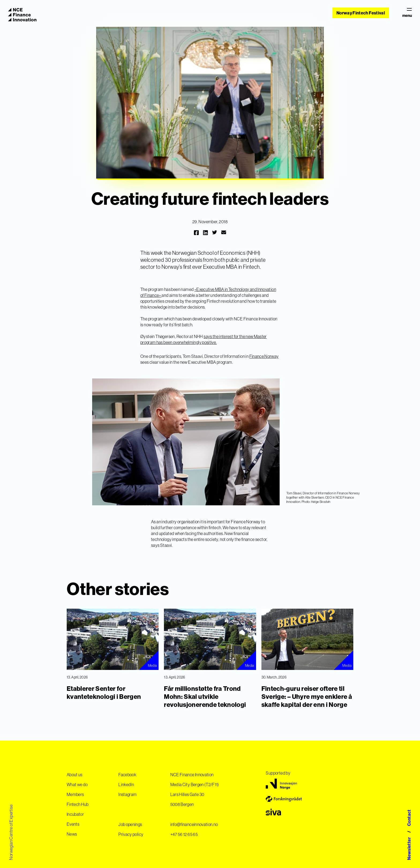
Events (73, 824)
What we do (77, 784)
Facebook (127, 775)
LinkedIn (126, 784)
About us (75, 775)
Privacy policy (131, 834)
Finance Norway (264, 356)
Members (75, 794)
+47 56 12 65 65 (184, 834)
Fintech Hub (78, 804)
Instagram (127, 794)
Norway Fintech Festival (361, 13)
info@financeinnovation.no (194, 824)
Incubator (75, 814)
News (72, 834)
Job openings (130, 824)
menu (407, 13)
